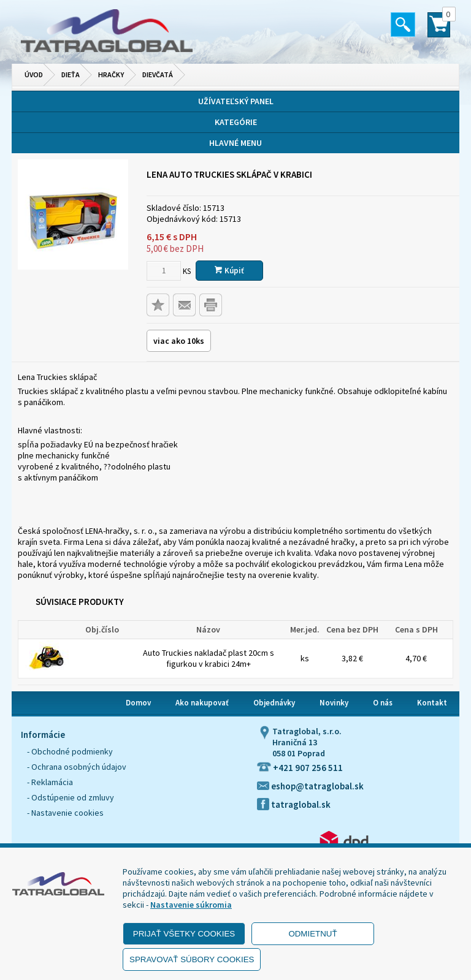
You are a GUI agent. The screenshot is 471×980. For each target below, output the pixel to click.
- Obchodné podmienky (70, 751)
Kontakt (432, 703)
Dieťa (71, 74)
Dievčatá (158, 74)
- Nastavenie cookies (65, 813)
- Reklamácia (50, 782)
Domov (138, 703)
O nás (383, 703)
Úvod (34, 74)
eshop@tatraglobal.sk (310, 786)
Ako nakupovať (202, 703)
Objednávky (274, 703)
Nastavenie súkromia (191, 905)
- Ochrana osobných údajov (77, 767)
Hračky (111, 74)
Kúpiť (229, 271)
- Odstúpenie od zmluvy (71, 797)
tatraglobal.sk (294, 804)
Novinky (334, 703)
